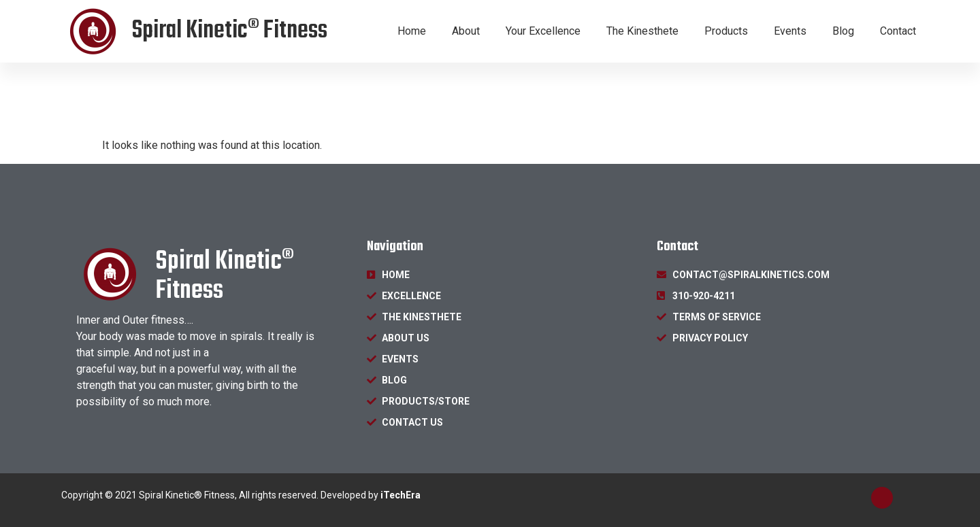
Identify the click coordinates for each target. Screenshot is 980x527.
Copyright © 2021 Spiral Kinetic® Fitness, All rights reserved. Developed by (241, 495)
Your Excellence (543, 31)
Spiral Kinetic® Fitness (230, 31)
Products (726, 31)
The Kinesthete (642, 31)
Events (790, 31)
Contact (898, 31)
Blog (843, 31)
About (466, 31)
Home (412, 31)
